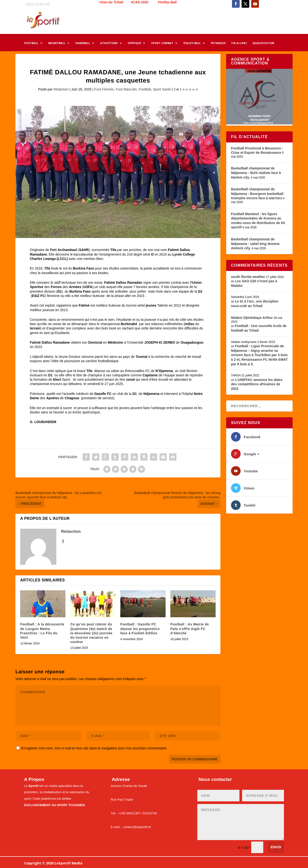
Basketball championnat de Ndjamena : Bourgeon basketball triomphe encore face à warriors (257, 194)
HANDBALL (83, 43)
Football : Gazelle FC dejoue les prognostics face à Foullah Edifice (140, 629)
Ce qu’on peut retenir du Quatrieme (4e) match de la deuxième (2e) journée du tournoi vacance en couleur (91, 633)
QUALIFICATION (263, 43)
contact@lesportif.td (137, 827)
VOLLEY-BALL (192, 43)
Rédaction (61, 89)
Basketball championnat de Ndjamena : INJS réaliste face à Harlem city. (256, 173)
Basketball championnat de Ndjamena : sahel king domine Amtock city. (255, 244)
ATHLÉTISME (109, 43)
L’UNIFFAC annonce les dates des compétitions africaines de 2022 (257, 384)
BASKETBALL (57, 43)
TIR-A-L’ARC (239, 43)
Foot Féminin (104, 89)
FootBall (145, 89)
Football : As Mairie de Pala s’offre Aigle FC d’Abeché (190, 629)
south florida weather (248, 277)
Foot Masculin (126, 89)
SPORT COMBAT (162, 43)
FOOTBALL (31, 43)
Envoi (276, 847)
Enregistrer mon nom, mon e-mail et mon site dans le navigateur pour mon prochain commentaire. (94, 748)
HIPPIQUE (134, 43)
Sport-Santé (162, 89)
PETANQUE (218, 43)
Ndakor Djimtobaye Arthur (252, 318)
